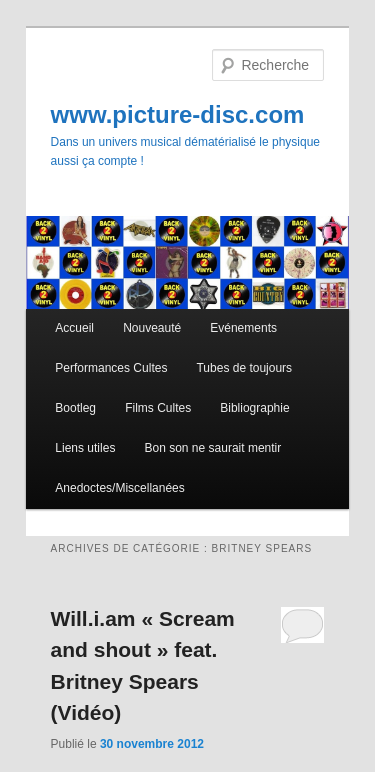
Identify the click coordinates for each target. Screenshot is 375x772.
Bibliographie (254, 408)
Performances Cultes (111, 368)
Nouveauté (152, 328)
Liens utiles (85, 448)
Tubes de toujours (244, 368)
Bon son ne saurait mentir (212, 448)
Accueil (74, 328)
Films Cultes (158, 408)
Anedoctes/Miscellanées (119, 488)
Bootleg (75, 408)
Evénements (243, 328)
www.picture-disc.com (178, 114)
